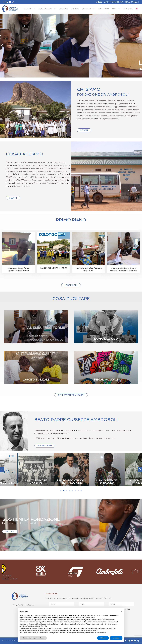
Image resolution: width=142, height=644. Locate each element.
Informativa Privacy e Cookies (23, 605)
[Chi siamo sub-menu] (35, 9)
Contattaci (103, 9)
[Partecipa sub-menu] (94, 9)
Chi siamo (28, 9)
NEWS (115, 9)
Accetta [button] (116, 638)
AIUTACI (10, 531)
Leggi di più (71, 285)
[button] (121, 611)
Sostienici (64, 9)
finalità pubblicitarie (44, 624)
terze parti (54, 620)
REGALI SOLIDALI (132, 2)
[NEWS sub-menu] (120, 9)
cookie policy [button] (90, 618)
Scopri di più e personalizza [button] (33, 638)
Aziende (75, 9)
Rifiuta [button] (103, 638)
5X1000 (99, 2)
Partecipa (87, 9)
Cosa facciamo (46, 9)
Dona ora (128, 9)
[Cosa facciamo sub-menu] (55, 9)
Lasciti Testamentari (114, 2)
